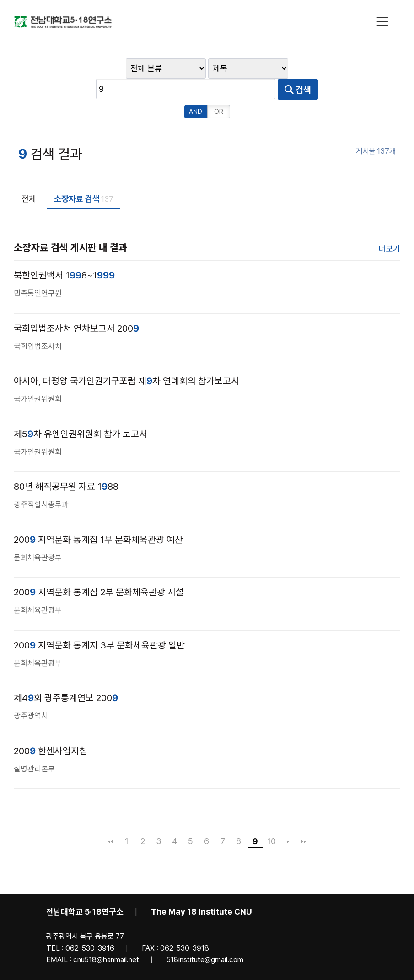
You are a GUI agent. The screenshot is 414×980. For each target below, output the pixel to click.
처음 (111, 820)
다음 (288, 820)
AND (196, 90)
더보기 (389, 227)
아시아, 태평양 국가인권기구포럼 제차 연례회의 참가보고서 (126, 359)
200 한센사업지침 (51, 729)
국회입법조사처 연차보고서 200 (76, 307)
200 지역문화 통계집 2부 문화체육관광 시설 (99, 571)
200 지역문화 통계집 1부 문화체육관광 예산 (98, 518)
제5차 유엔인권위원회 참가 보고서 (81, 412)
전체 (29, 177)
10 (272, 820)
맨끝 (304, 820)
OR (219, 90)
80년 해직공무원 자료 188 (66, 465)
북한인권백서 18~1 (64, 254)
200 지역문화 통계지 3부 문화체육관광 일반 (99, 624)
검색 (359, 69)
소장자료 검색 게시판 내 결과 (70, 226)
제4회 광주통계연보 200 (66, 676)
